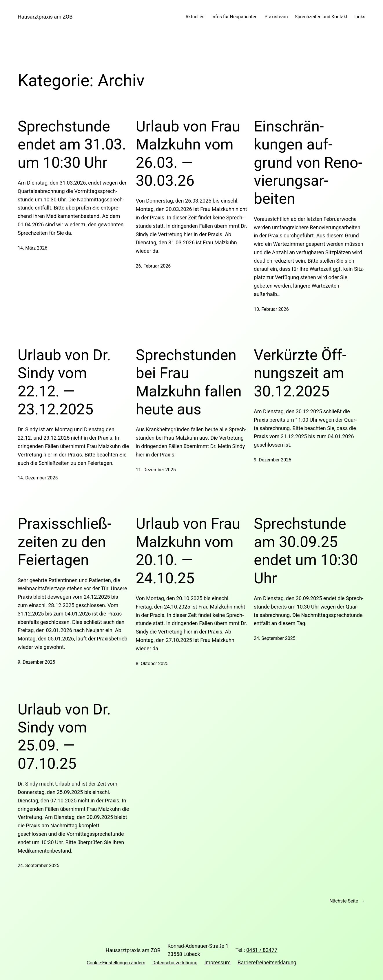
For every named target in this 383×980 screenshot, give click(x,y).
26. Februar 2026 (153, 266)
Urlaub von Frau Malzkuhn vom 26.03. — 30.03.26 (188, 154)
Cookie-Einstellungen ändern (116, 963)
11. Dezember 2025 (156, 470)
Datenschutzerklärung (175, 963)
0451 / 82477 (262, 950)
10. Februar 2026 (271, 309)
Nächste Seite (347, 901)
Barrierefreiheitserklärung (267, 962)
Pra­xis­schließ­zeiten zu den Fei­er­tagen (65, 542)
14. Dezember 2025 (38, 478)
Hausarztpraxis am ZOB (45, 17)
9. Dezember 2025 (272, 460)
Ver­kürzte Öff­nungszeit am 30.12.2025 (300, 373)
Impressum (217, 962)
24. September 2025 (275, 638)
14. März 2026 (32, 248)
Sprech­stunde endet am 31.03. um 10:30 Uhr (72, 145)
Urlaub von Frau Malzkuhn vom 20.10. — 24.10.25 (188, 551)
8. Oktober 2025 (152, 664)
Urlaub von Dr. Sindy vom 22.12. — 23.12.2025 (64, 382)
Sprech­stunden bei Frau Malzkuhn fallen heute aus (189, 382)
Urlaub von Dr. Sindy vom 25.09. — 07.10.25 (64, 737)
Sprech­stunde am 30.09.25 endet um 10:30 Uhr (306, 551)
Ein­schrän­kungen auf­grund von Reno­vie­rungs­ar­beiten (308, 163)
